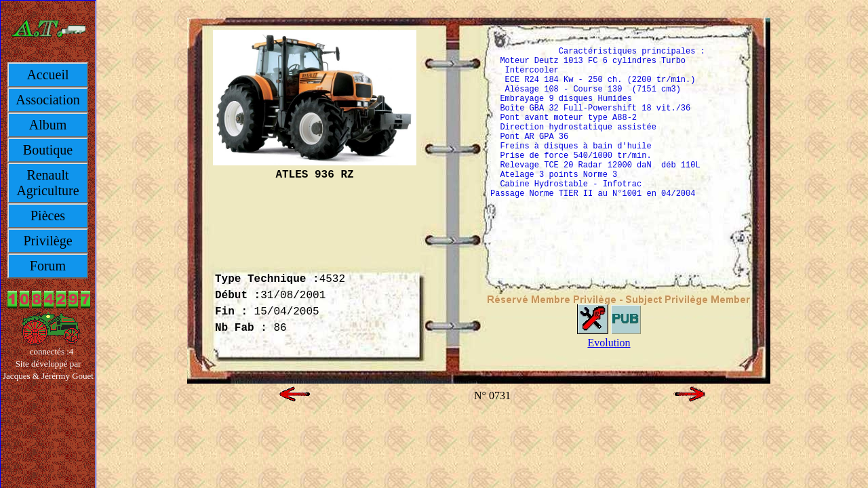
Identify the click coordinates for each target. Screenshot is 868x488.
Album (48, 125)
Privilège (47, 241)
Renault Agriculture (47, 183)
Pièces (48, 216)
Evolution (609, 343)
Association (47, 100)
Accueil (47, 75)
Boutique (48, 150)
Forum (48, 266)
